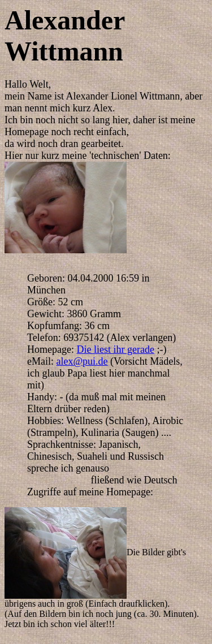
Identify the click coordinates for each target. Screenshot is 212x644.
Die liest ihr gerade (115, 349)
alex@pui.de (82, 361)
